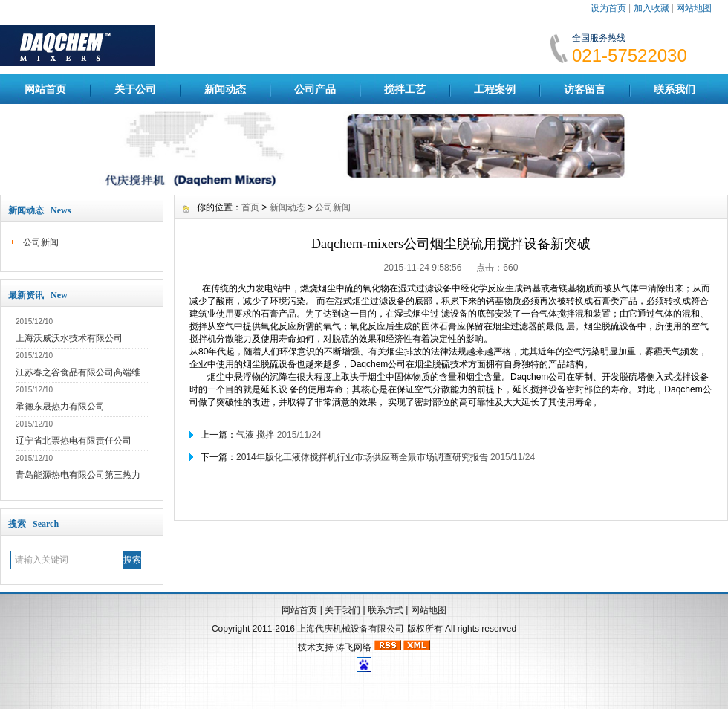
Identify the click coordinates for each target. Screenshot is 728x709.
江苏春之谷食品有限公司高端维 (78, 372)
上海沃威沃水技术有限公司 (69, 338)
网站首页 (45, 89)
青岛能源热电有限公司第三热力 (78, 475)
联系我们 (675, 89)
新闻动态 (225, 89)
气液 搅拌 (255, 435)
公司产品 (315, 89)
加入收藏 (651, 8)
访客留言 (585, 89)
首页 (250, 207)
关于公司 (135, 89)
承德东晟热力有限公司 (60, 407)
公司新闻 (41, 242)
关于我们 (342, 610)
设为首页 (608, 8)
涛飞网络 (354, 647)
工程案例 (495, 89)
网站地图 (694, 8)
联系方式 (386, 610)
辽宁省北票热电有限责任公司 (74, 441)
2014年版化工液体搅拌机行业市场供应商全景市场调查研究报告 (362, 457)
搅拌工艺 (405, 89)
